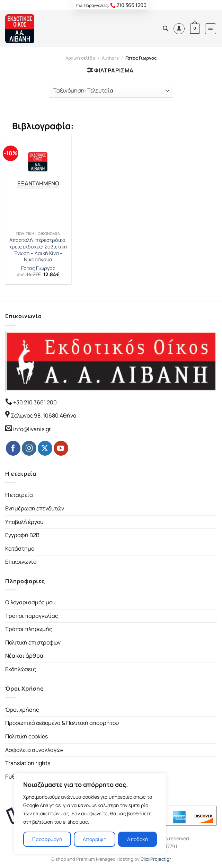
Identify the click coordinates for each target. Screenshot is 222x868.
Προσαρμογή (47, 839)
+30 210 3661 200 (34, 402)
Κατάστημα (20, 549)
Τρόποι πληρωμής (29, 629)
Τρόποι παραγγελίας (32, 616)
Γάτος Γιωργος (38, 268)
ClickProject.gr (156, 859)
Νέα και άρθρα (24, 656)
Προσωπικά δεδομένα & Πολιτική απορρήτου (62, 723)
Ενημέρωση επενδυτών (35, 508)
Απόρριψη (95, 839)
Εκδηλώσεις (21, 669)
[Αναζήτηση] (165, 28)
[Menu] (211, 29)
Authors (110, 58)
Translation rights (28, 763)
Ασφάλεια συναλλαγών (34, 750)
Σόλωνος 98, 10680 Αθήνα (44, 415)
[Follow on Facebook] (13, 448)
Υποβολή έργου (24, 522)
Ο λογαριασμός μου (30, 602)
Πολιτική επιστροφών (33, 642)
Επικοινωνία (21, 562)
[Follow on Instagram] (29, 448)
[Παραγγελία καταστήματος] (111, 91)
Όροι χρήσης (22, 710)
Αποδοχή (137, 839)
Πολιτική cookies (26, 736)
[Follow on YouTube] (61, 448)
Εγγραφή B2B (22, 535)
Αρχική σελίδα (80, 58)
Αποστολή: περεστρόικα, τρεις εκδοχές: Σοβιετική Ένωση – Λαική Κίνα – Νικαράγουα (38, 250)
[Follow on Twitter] (45, 448)
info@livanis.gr (32, 429)
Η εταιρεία (19, 495)
